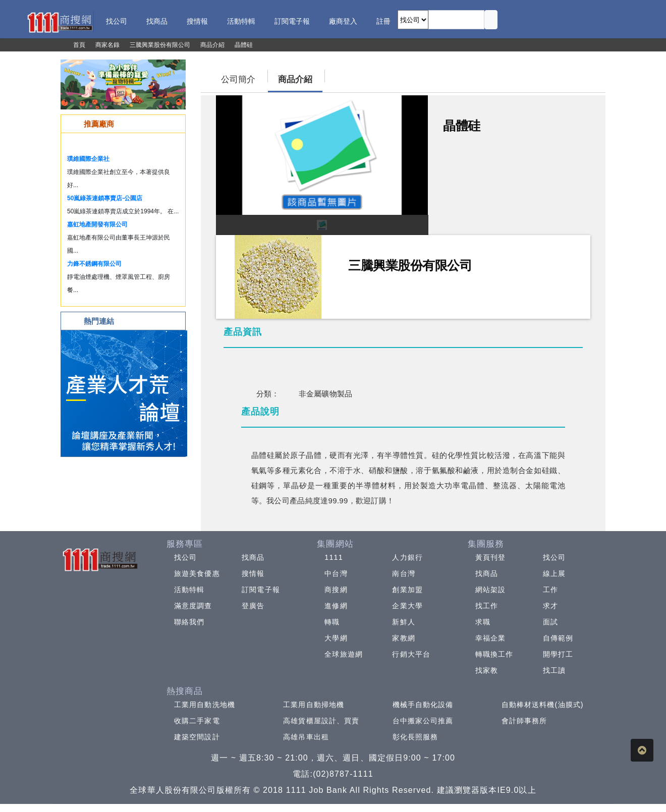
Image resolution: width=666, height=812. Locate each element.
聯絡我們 (189, 622)
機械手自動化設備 (423, 705)
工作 (550, 590)
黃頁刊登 (490, 557)
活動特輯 (189, 590)
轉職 (332, 622)
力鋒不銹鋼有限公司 (94, 264)
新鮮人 (403, 622)
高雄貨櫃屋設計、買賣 (321, 721)
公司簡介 (238, 79)
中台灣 (336, 573)
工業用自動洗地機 (205, 705)
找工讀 (554, 670)
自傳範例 (558, 638)
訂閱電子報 (261, 590)
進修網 (336, 606)
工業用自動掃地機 (314, 705)
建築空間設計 (197, 737)
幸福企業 (490, 638)
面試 (550, 622)
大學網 (336, 638)
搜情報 (253, 573)
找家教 (487, 670)
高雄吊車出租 (306, 737)
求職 (483, 622)
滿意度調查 (193, 606)
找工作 (487, 606)
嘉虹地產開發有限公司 (97, 224)
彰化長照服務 (415, 737)
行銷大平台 (411, 654)
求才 (550, 606)
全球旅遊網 (344, 654)
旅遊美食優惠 (197, 573)
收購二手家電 (197, 721)
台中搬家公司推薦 (423, 721)
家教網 (403, 638)
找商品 (253, 557)
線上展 (554, 573)
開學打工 (558, 654)
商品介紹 (295, 79)
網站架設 (490, 590)
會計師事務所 (524, 721)
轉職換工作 (494, 654)
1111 (334, 557)
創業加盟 (407, 590)
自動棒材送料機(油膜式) (543, 705)
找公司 (185, 557)
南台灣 (403, 573)
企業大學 (407, 606)
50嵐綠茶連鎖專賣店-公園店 (105, 198)
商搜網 (336, 590)
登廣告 (253, 606)
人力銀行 (407, 557)
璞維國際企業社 (88, 159)
